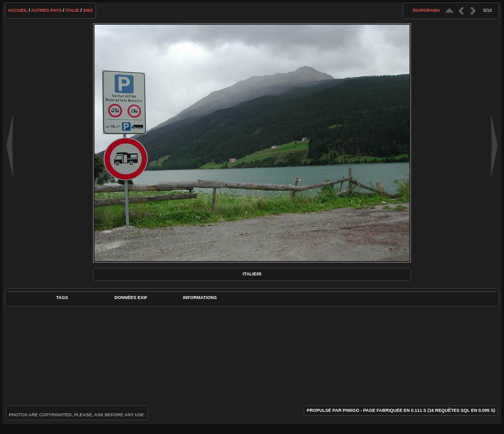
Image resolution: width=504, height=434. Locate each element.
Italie (72, 10)
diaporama (426, 10)
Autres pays (47, 10)
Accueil (18, 10)
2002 (88, 10)
